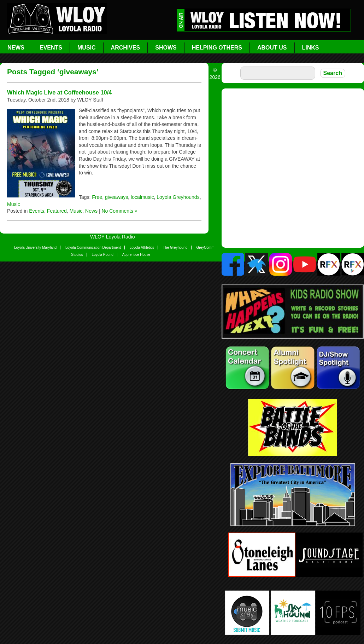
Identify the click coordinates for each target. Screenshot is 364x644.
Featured (57, 211)
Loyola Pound (103, 255)
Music (87, 48)
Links (311, 48)
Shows (166, 48)
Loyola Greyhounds (178, 197)
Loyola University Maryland (35, 248)
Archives (126, 48)
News (16, 48)
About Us (272, 48)
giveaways (116, 197)
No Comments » (119, 211)
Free (97, 197)
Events (51, 48)
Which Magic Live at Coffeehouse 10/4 (59, 92)
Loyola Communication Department (93, 248)
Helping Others (217, 48)
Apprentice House (136, 255)
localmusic (142, 197)
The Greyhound (175, 248)
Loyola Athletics (142, 248)
